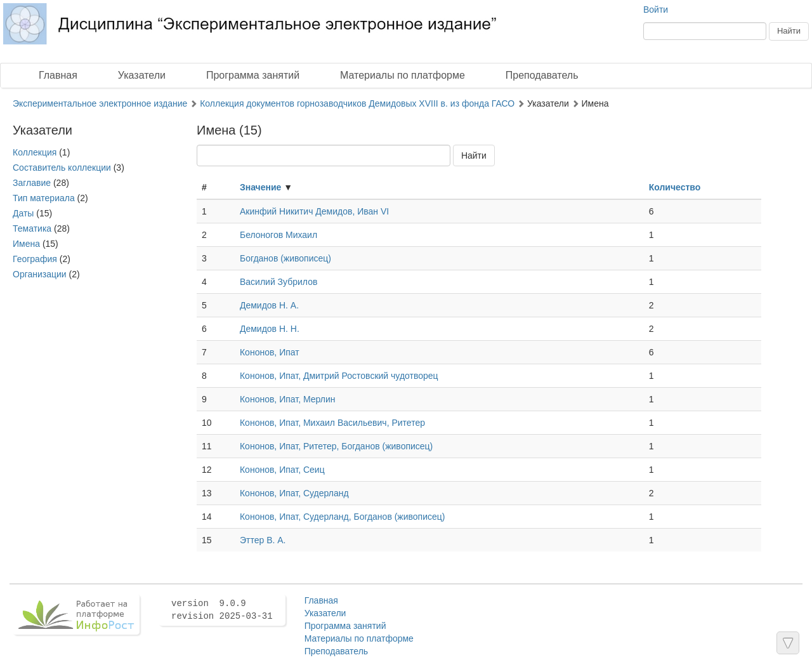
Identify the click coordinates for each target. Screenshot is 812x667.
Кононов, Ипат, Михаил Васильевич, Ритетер (332, 423)
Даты (23, 213)
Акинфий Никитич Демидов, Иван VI (314, 211)
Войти (656, 10)
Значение (260, 187)
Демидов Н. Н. (270, 329)
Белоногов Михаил (278, 235)
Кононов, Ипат (270, 352)
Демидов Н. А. (269, 305)
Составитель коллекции (62, 168)
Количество (675, 187)
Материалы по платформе (403, 75)
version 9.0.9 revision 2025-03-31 (222, 610)
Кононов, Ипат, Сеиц (282, 470)
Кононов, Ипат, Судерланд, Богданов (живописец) (343, 517)
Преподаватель (542, 75)
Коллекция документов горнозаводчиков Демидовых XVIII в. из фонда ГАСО (357, 103)
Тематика (32, 228)
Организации (40, 274)
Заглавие (32, 183)
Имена (26, 244)
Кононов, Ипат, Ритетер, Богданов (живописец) (336, 446)
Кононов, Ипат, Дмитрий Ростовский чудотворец (339, 376)
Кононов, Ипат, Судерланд (294, 493)
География (35, 259)
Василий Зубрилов (278, 282)
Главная (58, 75)
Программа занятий (253, 75)
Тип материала (44, 198)
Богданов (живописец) (285, 258)
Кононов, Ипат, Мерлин (288, 399)
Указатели (142, 75)
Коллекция (35, 152)
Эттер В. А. (263, 540)
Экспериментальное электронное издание (100, 103)
